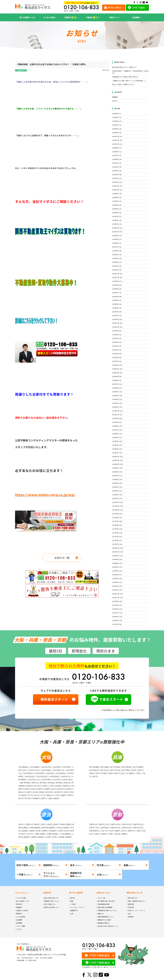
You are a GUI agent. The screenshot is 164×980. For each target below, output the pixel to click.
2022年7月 (117, 293)
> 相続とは (100, 914)
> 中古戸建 (130, 907)
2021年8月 (117, 335)
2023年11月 (117, 232)
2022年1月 (117, 315)
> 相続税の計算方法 (103, 923)
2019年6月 (117, 434)
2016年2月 (117, 586)
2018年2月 (117, 495)
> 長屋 (71, 901)
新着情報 (115, 97)
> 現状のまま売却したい (51, 907)
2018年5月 (117, 483)
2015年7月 (117, 613)
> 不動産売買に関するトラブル (107, 910)
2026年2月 (117, 129)
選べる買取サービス (28, 17)
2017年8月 (117, 518)
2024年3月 (117, 216)
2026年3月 (117, 125)
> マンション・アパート (77, 907)
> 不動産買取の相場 (103, 904)
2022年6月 (117, 296)
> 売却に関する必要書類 (104, 907)
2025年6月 (117, 159)
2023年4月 (117, 258)
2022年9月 (117, 285)
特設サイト (114, 17)
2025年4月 (117, 167)
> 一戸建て (73, 904)
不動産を (70, 17)
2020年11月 (117, 369)
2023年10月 (117, 235)
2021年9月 (117, 331)
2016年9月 (117, 559)
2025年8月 (117, 152)
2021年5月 (117, 346)
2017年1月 (117, 544)
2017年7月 (117, 521)
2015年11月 (118, 597)
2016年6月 (117, 571)
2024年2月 (117, 220)
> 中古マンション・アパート (136, 910)
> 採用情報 (19, 923)
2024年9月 (117, 194)
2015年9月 (117, 605)
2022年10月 (117, 281)
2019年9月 (117, 422)
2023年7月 (117, 247)
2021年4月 (117, 350)
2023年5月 (117, 255)
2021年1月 (117, 361)
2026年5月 (117, 117)
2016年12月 (118, 548)
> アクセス (19, 929)
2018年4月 (117, 487)
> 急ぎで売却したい (49, 904)
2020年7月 (117, 384)
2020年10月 (117, 373)
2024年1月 (117, 224)
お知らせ (21, 70)
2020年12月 (117, 365)
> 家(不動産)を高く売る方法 (106, 901)
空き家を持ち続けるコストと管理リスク (124, 67)
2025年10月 (117, 144)
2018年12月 (118, 457)
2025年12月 (117, 136)
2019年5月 (117, 437)
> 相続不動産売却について (105, 917)
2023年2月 (117, 266)
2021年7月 (117, 338)
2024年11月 (117, 186)
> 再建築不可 (73, 910)
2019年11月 (117, 415)
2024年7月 (117, 201)
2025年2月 (117, 175)
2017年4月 (117, 533)
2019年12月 (118, 411)
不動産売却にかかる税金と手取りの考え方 (125, 77)
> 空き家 (72, 898)
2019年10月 (117, 418)
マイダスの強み (49, 17)
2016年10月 (118, 556)
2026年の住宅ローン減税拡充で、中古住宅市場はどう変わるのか (130, 72)
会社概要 (136, 17)
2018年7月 (117, 476)
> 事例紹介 (19, 914)
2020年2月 (117, 403)
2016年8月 (117, 563)
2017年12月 (118, 502)
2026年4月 (117, 121)
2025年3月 (117, 171)
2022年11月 (117, 277)
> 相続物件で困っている (51, 901)
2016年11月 (118, 552)
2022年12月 (117, 274)
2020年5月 (117, 392)
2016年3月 (117, 582)
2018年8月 (117, 472)
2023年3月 (117, 262)
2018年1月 (117, 498)
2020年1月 (117, 407)
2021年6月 (117, 342)
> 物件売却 (19, 904)
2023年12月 (117, 228)
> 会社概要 (19, 920)
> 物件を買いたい (132, 898)
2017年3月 (117, 537)
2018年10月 (118, 464)
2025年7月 (117, 155)
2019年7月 (117, 430)
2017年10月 (118, 510)
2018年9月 (117, 468)
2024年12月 (117, 182)
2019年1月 (117, 453)
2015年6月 (117, 617)
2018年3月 (117, 491)
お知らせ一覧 (62, 558)
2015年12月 (118, 594)
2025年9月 (117, 148)
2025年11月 (117, 140)
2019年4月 (117, 441)
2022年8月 (117, 289)
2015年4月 (117, 624)
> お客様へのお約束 (21, 910)
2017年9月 (117, 514)
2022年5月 (117, 300)
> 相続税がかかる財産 (104, 920)
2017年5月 (117, 529)
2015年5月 (117, 620)
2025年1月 (117, 178)
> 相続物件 (19, 907)
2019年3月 (117, 445)
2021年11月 (117, 323)
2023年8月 (117, 243)
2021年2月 (117, 357)
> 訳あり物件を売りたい (51, 898)
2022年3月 (117, 308)
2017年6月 (117, 525)
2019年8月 (117, 426)
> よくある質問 (20, 917)
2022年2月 (117, 312)
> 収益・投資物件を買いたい (136, 901)
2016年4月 (117, 578)
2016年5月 (117, 575)
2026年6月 (116, 114)
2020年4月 (117, 396)
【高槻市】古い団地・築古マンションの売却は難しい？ (129, 81)
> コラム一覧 (101, 898)
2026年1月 (117, 133)
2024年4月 (117, 213)
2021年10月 (117, 327)
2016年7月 (117, 567)
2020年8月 (117, 380)
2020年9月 (117, 376)
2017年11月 (118, 506)
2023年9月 (117, 239)
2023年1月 (117, 270)
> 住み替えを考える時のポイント (107, 926)
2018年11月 (118, 460)
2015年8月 (117, 609)
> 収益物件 (130, 917)
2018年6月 (117, 479)
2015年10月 (117, 601)
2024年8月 (117, 197)
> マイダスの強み (21, 898)
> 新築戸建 (130, 904)
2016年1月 (117, 590)
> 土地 (71, 914)
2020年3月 (117, 399)
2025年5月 (117, 163)
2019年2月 (117, 449)
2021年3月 (117, 354)
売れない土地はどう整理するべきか (123, 84)
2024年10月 (117, 190)
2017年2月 (117, 540)
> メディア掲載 (20, 926)
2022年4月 (117, 304)
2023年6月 (117, 251)
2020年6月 (117, 388)
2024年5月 (117, 209)
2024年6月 (117, 205)
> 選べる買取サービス (22, 901)
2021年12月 (117, 319)
